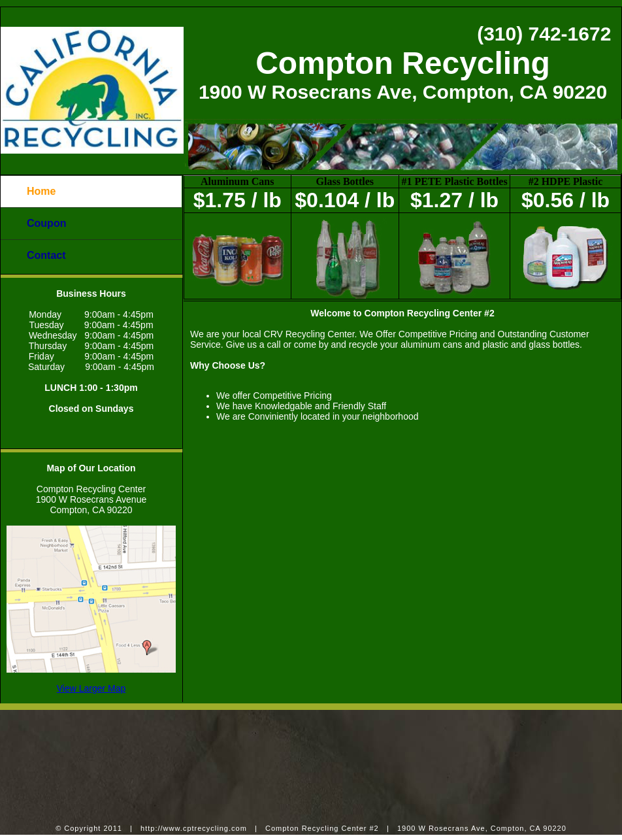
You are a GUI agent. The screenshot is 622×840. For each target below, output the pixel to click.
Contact (46, 255)
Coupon (46, 223)
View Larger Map (91, 688)
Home (41, 191)
